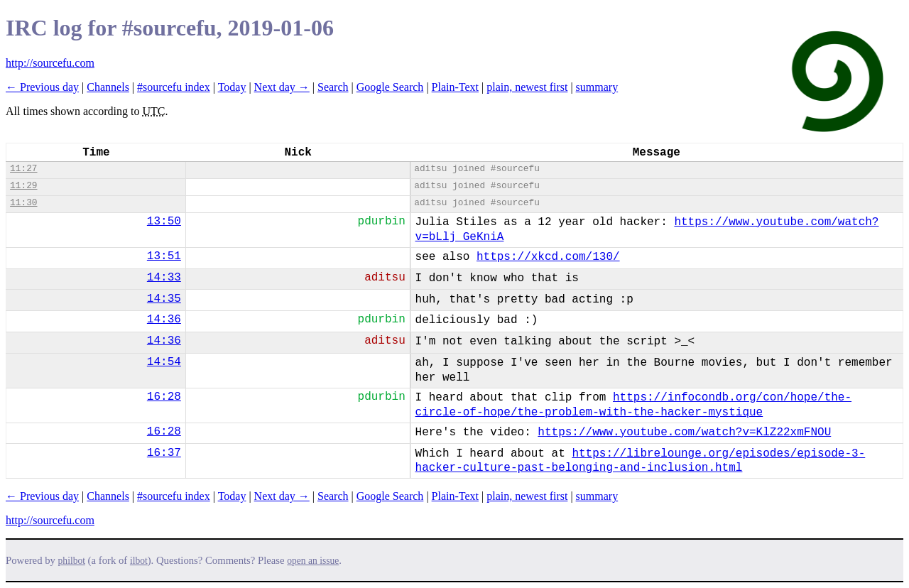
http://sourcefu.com (50, 63)
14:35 (164, 299)
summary (597, 87)
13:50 (164, 222)
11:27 (23, 169)
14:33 (164, 278)
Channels (108, 87)
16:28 (164, 397)
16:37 (164, 453)
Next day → (282, 87)
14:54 (164, 362)
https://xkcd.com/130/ (548, 257)
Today (232, 87)
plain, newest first (527, 87)
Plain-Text (455, 87)
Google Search (390, 87)
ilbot (139, 561)
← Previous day (42, 87)
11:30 (23, 203)
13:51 (164, 256)
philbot (72, 561)
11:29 (23, 186)
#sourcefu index (174, 87)
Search (333, 87)
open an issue (313, 561)
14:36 (164, 320)
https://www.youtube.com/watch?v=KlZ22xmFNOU (684, 432)
